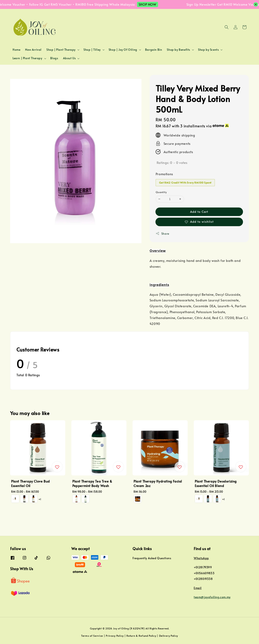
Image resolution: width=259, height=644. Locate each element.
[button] (227, 27)
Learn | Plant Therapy (27, 58)
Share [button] (162, 234)
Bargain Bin (154, 50)
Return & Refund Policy (141, 636)
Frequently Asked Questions (152, 558)
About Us (69, 58)
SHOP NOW (152, 4)
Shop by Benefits (178, 50)
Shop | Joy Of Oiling (123, 50)
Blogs (54, 58)
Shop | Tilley (92, 50)
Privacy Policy (115, 636)
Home (16, 50)
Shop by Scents (208, 50)
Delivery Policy (169, 636)
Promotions (164, 174)
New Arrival (33, 50)
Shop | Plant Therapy (61, 50)
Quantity (161, 192)
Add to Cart (199, 211)
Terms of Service (92, 636)
